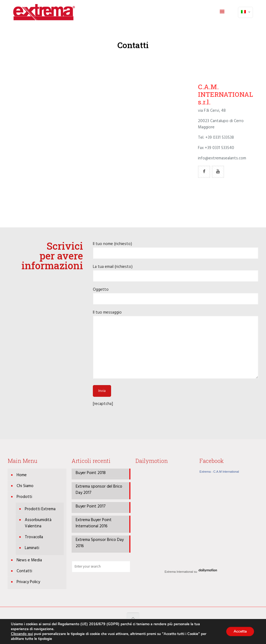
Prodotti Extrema (40, 509)
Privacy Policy (28, 582)
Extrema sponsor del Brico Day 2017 (99, 490)
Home (22, 475)
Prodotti (24, 497)
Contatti (24, 571)
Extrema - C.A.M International (219, 472)
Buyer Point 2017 (91, 507)
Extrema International (179, 572)
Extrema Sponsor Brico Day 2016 (100, 543)
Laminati (32, 548)
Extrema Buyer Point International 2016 (94, 523)
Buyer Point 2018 (91, 473)
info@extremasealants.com (222, 158)
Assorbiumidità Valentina (38, 523)
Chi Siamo (25, 486)
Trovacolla (34, 537)
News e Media (29, 560)
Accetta (239, 631)
